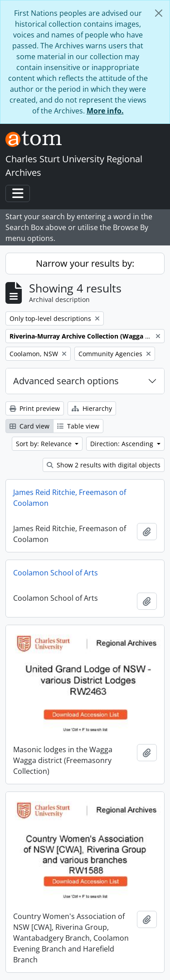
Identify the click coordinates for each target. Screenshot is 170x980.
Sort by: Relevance (45, 444)
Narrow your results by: (85, 263)
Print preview (35, 408)
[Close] (159, 13)
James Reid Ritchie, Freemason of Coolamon (70, 498)
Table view (78, 426)
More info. (105, 111)
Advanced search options (66, 381)
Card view (29, 426)
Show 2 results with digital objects (104, 465)
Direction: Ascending (123, 444)
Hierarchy (92, 408)
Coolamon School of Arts (56, 573)
